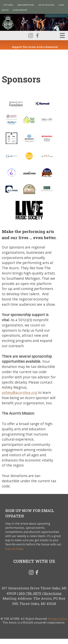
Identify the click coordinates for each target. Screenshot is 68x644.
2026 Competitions (26, 5)
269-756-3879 (30, 593)
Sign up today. (15, 549)
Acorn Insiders (20, 10)
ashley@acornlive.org (19, 393)
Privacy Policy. (58, 619)
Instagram (31, 36)
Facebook (37, 36)
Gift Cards (8, 5)
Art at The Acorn (46, 5)
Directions (52, 593)
